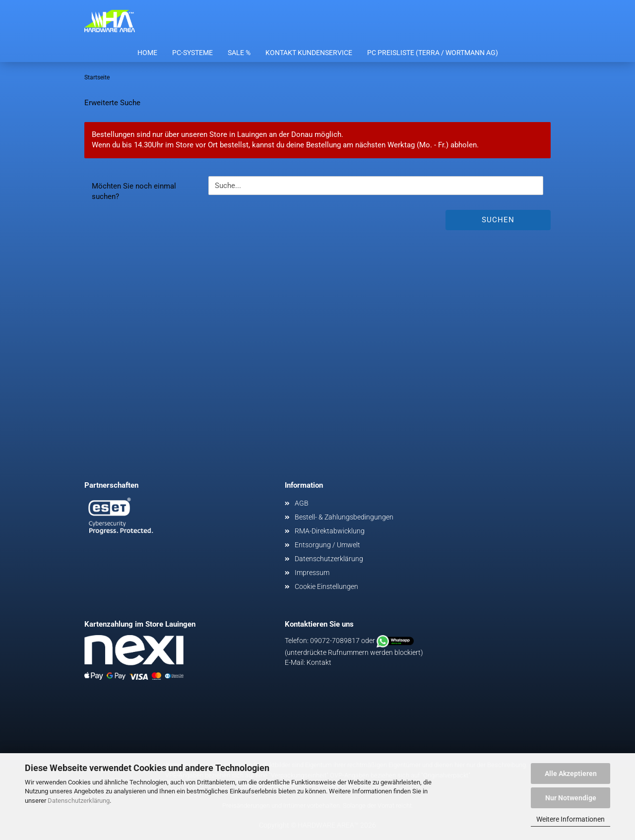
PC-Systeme (192, 53)
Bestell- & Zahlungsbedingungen (344, 517)
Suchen (498, 220)
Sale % (239, 53)
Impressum (312, 573)
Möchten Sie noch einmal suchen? (134, 191)
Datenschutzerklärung (79, 801)
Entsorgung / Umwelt (327, 545)
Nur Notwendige (571, 798)
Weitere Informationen (571, 819)
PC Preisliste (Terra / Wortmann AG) (433, 53)
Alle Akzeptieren (571, 774)
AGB (302, 503)
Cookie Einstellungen (326, 586)
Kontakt (319, 662)
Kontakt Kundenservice (309, 53)
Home (147, 53)
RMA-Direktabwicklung (330, 531)
